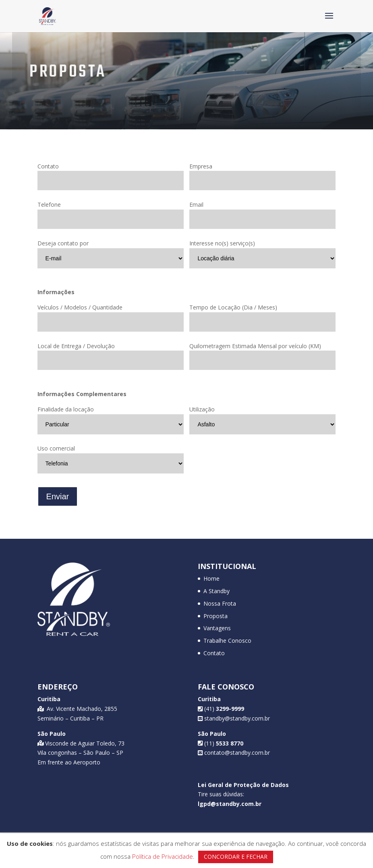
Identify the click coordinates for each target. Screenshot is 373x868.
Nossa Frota (220, 603)
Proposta (216, 616)
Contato (214, 653)
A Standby (217, 591)
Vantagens (217, 628)
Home (211, 578)
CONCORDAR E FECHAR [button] (236, 857)
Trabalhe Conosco (227, 641)
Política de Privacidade (163, 856)
